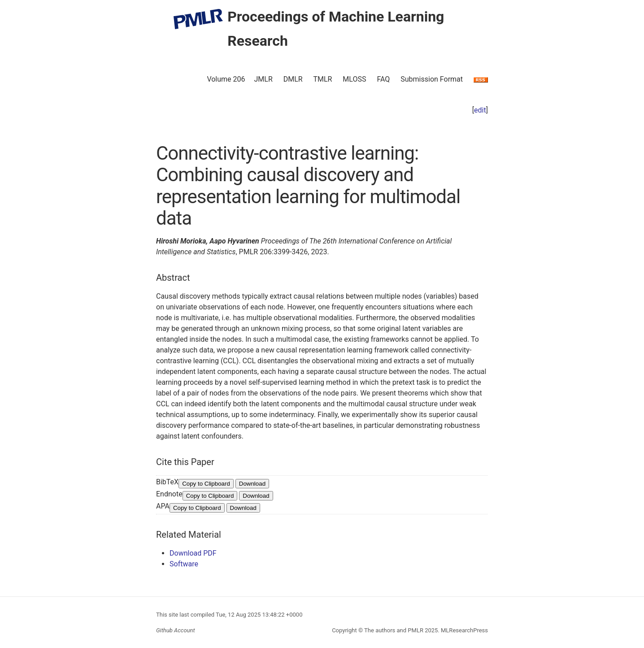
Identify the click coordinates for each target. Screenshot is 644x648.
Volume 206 (226, 79)
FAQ (383, 79)
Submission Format (432, 79)
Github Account (176, 630)
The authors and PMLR (394, 630)
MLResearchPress (464, 630)
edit (480, 110)
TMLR (322, 79)
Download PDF (193, 553)
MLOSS (354, 79)
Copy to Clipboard (206, 484)
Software (184, 564)
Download (252, 484)
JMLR (263, 79)
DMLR (293, 79)
